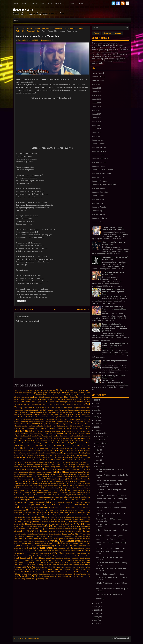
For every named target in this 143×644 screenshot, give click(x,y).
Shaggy (50, 553)
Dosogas (29, 441)
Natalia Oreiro (24, 526)
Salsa (50, 3)
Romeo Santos (58, 29)
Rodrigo (21, 548)
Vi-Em (76, 572)
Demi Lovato (46, 436)
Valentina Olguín (80, 570)
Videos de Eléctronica (100, 159)
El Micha (23, 446)
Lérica (67, 503)
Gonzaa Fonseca (61, 462)
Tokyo (37, 567)
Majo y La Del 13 (36, 505)
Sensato (33, 553)
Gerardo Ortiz (70, 460)
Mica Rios (43, 519)
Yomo (85, 576)
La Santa (73, 490)
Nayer (61, 526)
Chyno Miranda (20, 426)
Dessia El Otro (77, 436)
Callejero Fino (70, 415)
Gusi (29, 464)
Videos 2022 (96, 133)
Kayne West (32, 484)
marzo (99, 464)
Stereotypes (18, 560)
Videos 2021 (96, 129)
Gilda (33, 462)
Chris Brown (35, 424)
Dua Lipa (57, 441)
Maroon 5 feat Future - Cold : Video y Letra (112, 499)
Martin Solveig (63, 515)
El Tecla (29, 448)
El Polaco (58, 446)
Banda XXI (51, 408)
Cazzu (54, 419)
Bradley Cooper (25, 412)
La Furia (39, 488)
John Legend (83, 474)
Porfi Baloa (65, 541)
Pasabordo (81, 536)
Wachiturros (68, 574)
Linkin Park (76, 495)
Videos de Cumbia (99, 155)
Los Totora (55, 500)
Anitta (22, 402)
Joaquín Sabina (60, 474)
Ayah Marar (27, 405)
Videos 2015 (96, 107)
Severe (46, 553)
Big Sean (39, 410)
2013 (96, 613)
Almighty (72, 397)
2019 (96, 424)
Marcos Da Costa (34, 510)
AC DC (53, 390)
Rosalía (67, 548)
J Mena (53, 469)
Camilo (44, 417)
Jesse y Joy (82, 472)
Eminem (49, 451)
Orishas (21, 534)
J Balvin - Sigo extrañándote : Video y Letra (112, 481)
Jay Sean (36, 472)
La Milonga (85, 488)
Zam (16, 579)
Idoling (70, 467)
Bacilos (71, 405)
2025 (96, 403)
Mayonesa (71, 517)
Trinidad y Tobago (85, 567)
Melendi (24, 519)
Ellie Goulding (75, 448)
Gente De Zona (46, 460)
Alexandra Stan (19, 397)
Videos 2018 (96, 118)
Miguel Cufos (41, 522)
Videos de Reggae (99, 188)
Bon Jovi (17, 412)
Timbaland (76, 565)
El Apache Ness (32, 443)
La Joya (50, 488)
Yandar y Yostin (62, 576)
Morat (55, 524)
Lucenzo (87, 500)
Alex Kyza (49, 395)
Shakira (58, 553)
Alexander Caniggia (83, 395)
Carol (38, 419)
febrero (99, 467)
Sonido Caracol (86, 556)
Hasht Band (86, 464)
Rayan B (50, 543)
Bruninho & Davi (46, 412)
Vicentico (87, 572)
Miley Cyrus (68, 522)
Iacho (67, 467)
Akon (82, 393)
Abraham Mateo (84, 390)
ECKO (79, 441)
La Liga (68, 488)
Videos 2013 (96, 99)
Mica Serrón (51, 519)
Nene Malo (80, 526)
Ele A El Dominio (66, 448)
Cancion (37, 29)
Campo (50, 417)
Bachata (58, 3)
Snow (63, 556)
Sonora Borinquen (60, 558)
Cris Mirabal (21, 428)
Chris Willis (52, 424)
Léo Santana (61, 503)
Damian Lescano (80, 431)
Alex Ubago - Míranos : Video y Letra (109, 536)
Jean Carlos (42, 472)
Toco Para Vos (28, 567)
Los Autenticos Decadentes (35, 497)
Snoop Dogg (53, 556)
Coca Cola (55, 426)
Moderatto (33, 524)
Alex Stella (66, 395)
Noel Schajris (42, 531)
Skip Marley (33, 556)
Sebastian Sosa (60, 551)
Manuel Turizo (58, 508)
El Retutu (85, 446)
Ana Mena (56, 399)
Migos (26, 522)
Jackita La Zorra (62, 469)
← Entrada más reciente (24, 309)
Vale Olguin (71, 570)
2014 (96, 610)
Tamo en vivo (59, 560)
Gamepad (36, 460)
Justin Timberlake (41, 481)
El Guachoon (78, 443)
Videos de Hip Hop (99, 162)
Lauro (21, 495)
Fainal (75, 453)
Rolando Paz (27, 548)
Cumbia (24, 3)
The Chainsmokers (67, 562)
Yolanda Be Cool (78, 576)
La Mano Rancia (76, 488)
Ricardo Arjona (28, 546)
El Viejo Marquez (49, 448)
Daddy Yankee (23, 431)
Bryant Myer (65, 412)
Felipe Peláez (58, 455)
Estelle (81, 451)
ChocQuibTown (85, 422)
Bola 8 (88, 410)
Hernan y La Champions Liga (33, 467)
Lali (20, 493)
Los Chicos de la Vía (75, 497)
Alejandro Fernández (27, 395)
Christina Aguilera (62, 424)
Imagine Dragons (85, 467)
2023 (96, 410)
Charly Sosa (49, 422)
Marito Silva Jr (27, 513)
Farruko (24, 455)
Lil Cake (51, 495)
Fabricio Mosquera (61, 453)
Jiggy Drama (41, 474)
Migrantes (32, 522)
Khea (83, 484)
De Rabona (38, 436)
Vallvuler (35, 572)
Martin (83, 513)
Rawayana (43, 543)
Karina (77, 481)
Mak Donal (56, 505)
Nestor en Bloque (24, 529)
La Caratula (87, 486)
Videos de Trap (98, 203)
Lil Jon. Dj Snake (58, 495)
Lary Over (54, 493)
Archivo (118, 33)
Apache (35, 402)
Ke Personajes (42, 483)
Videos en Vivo (97, 222)
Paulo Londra (48, 539)
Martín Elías (86, 515)
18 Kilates (27, 390)
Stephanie (87, 558)
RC (26, 543)
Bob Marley (74, 410)
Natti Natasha (52, 526)
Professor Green (85, 541)
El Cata (59, 443)
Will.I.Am (83, 574)
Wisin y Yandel (32, 576)
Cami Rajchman (20, 417)
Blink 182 (61, 410)
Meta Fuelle (31, 519)
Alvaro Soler (79, 397)
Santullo (36, 551)
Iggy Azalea (76, 467)
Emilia (31, 451)
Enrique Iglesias (61, 451)
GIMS (88, 458)
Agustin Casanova (73, 393)
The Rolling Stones (42, 565)
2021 (96, 417)
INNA (63, 467)
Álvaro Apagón (36, 579)
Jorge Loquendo (54, 477)
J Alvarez (37, 469)
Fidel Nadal (83, 455)
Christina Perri (73, 424)
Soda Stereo (70, 556)
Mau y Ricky (50, 517)
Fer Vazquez (72, 455)
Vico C (25, 574)
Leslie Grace (36, 495)
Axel (22, 405)
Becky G (64, 408)
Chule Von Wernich (84, 424)
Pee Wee (64, 539)
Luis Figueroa (40, 503)
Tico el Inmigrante (62, 565)
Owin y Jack (66, 534)
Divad (68, 438)
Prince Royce (74, 541)
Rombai (35, 548)
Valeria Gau (27, 572)
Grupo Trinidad (22, 464)
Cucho (55, 428)
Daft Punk (36, 431)
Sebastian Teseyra (70, 551)
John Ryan (22, 477)
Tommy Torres (44, 567)
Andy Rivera (67, 399)
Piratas (42, 541)
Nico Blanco (53, 529)
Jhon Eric (34, 474)
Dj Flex (81, 438)
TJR (43, 560)
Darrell (51, 434)
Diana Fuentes (22, 438)
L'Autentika (56, 486)
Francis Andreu (31, 458)
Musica (49, 29)
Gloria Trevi (46, 462)
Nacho (83, 524)
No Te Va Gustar (29, 531)
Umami (38, 570)
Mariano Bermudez (60, 510)
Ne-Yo (65, 526)
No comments (46, 40)
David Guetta (72, 434)
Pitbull (53, 541)
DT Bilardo (86, 428)
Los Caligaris (65, 497)
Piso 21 (47, 541)
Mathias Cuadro (20, 517)
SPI (83, 548)
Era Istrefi (71, 451)
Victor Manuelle (33, 574)
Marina (80, 510)
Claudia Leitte (39, 426)
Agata (55, 393)
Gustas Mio (34, 464)
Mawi (57, 517)
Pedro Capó (57, 539)
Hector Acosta (19, 467)
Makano (62, 505)
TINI (40, 560)
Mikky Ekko (60, 522)
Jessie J (88, 472)
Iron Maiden (29, 469)
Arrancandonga (61, 402)
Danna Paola (24, 434)
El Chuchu (65, 443)
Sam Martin (18, 551)
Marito (20, 513)
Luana (61, 500)
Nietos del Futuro (72, 529)
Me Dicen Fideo (85, 517)
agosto (99, 447)
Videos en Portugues (100, 218)
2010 (96, 624)
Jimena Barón (50, 474)
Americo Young (39, 399)
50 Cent (39, 390)
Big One (33, 410)
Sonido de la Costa (47, 558)
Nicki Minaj (34, 529)
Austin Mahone (72, 402)
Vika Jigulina (42, 574)
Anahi (61, 399)
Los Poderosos (47, 500)
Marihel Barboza (72, 510)
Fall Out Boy (82, 453)
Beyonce (24, 410)
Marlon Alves (58, 513)
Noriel (50, 531)
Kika (25, 486)
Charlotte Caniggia (38, 422)
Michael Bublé (68, 519)
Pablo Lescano (31, 536)
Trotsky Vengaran (20, 570)
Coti (16, 428)
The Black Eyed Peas (55, 563)
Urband (51, 569)
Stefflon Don (79, 558)
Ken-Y (50, 484)
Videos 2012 (96, 95)
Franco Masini (49, 458)
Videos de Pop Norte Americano (104, 185)
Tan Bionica (68, 560)
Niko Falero (86, 529)
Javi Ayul (31, 472)
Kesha (71, 483)
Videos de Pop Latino (100, 181)
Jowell (61, 477)
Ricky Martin (55, 546)
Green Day (82, 462)
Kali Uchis (50, 481)
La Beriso (80, 486)
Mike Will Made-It (51, 522)
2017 (24, 29)
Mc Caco (78, 517)
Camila (28, 417)
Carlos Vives (31, 419)
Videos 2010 (96, 88)
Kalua (55, 481)
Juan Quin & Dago (38, 479)
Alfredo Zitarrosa (47, 397)
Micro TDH (21, 522)
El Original (39, 446)
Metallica (37, 519)
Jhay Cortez (27, 474)
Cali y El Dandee (52, 415)
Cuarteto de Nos (46, 428)
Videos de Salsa (98, 199)
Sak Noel (87, 548)
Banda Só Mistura (41, 408)
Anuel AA (28, 402)
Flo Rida (23, 457)
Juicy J (65, 479)
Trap (43, 3)
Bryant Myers (73, 412)
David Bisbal (61, 434)
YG (56, 576)
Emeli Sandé (25, 451)
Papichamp (50, 536)
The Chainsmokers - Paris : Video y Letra (111, 495)
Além (84, 397)
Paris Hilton (74, 536)
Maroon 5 (66, 513)
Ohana (62, 531)
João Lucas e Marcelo (81, 477)
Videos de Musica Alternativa (103, 170)
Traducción (68, 567)
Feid (45, 455)
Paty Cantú (18, 539)
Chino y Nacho (72, 421)
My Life (71, 524)
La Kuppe (62, 488)
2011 (96, 620)
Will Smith (76, 574)
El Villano (57, 448)
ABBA (49, 390)
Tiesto (70, 565)
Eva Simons (40, 453)
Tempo (29, 563)
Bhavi (29, 410)
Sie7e (67, 553)
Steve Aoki (25, 560)
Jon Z (27, 477)
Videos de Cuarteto (99, 151)
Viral (52, 574)
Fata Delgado (31, 455)
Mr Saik (60, 524)
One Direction (85, 531)
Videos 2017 (21, 31)
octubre (99, 440)
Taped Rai (75, 560)
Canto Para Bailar (64, 417)
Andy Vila (74, 399)
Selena (17, 553)
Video (81, 29)
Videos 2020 (96, 125)
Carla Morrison (80, 417)
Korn (34, 486)
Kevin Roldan (78, 484)
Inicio (16, 20)
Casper (42, 419)
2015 (96, 607)
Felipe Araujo (50, 455)
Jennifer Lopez (58, 472)
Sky (38, 556)
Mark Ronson (37, 513)
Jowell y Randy (68, 476)
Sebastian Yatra (83, 550)
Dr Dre (35, 441)
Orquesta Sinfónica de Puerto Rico (34, 534)
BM (44, 405)
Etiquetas (107, 33)
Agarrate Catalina (48, 393)
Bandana (58, 408)
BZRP (47, 405)
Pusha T (17, 543)
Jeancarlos (49, 472)
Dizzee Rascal (74, 438)
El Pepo (46, 446)
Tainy (46, 560)
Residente (66, 543)
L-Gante (63, 486)
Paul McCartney (27, 539)
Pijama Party (27, 541)
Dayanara (82, 434)
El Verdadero (40, 448)
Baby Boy (52, 405)
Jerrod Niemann (73, 472)
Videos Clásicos (98, 140)
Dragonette (40, 441)
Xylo (53, 576)
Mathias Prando (30, 517)
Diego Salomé (52, 438)
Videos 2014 (96, 103)
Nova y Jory (56, 531)
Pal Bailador (42, 536)
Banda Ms (31, 408)
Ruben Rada (74, 548)
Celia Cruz (59, 419)
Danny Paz (41, 434)
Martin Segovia (53, 515)
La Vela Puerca (81, 490)
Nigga (80, 529)
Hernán (46, 467)
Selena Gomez (25, 553)
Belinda (71, 408)
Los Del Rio (84, 497)
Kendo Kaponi (56, 484)
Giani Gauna (79, 460)
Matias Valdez (40, 517)
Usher (56, 569)
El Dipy (70, 443)
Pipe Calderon (36, 541)
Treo (77, 567)
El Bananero (49, 443)
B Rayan (33, 405)
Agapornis (37, 392)
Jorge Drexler (45, 477)
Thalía (33, 562)
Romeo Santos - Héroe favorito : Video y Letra (38, 36)
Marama (68, 508)
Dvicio (62, 441)
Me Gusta (18, 519)
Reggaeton (34, 3)
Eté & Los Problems (20, 453)
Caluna (77, 415)
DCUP (80, 428)
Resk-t (88, 543)
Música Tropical (98, 73)
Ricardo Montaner (42, 546)
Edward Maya (18, 443)
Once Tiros (75, 531)
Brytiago (80, 412)
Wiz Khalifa (43, 576)
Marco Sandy (22, 510)
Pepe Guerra (70, 539)
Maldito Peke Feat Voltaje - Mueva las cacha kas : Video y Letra (114, 309)
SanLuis (31, 551)
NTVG (77, 524)
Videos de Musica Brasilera (102, 173)
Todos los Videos (71, 29)
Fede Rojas (39, 455)
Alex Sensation (57, 395)
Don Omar (22, 440)
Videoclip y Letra (23, 9)
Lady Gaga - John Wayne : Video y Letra (110, 548)
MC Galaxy (72, 503)
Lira (82, 495)
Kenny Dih (65, 484)
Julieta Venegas (81, 479)
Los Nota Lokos (37, 500)
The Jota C (77, 563)
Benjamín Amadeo (79, 408)
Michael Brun (60, 519)
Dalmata (53, 431)
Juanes (47, 479)
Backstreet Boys (79, 405)
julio (98, 450)
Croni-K (37, 428)
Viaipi (81, 572)
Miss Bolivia (83, 522)
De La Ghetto (23, 436)
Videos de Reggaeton (100, 192)
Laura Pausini (80, 493)
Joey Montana (70, 474)
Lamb (49, 493)
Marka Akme (48, 513)
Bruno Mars (56, 412)
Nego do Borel (72, 526)
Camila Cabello (36, 417)
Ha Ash (76, 464)
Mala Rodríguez (69, 505)
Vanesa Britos (54, 572)
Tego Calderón (23, 563)
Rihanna (65, 546)
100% (16, 390)
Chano (21, 422)
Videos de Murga (98, 166)
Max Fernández (64, 517)
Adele (24, 393)
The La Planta (85, 562)
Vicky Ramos (19, 574)
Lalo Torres (44, 493)
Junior (20, 481)
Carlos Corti (23, 419)
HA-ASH (71, 464)
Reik (60, 543)
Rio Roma (73, 546)
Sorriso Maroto (71, 558)
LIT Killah (69, 486)
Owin (60, 534)
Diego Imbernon (31, 438)
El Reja (77, 446)
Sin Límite (26, 556)
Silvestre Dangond (75, 553)
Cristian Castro (30, 428)
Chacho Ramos (69, 419)
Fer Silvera (65, 455)
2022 (96, 414)
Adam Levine (18, 393)
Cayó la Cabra (48, 419)
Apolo (39, 402)
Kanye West (61, 481)
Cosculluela (86, 426)
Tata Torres (82, 560)
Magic (18, 505)
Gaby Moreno (18, 460)
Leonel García (27, 495)
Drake (46, 441)
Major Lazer (47, 505)
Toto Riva (60, 567)
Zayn (19, 579)
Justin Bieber (28, 481)
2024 (96, 407)
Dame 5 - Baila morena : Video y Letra (110, 574)
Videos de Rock (98, 196)
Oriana (16, 534)
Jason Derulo (18, 472)
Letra (43, 29)
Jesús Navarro (18, 474)
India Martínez (19, 469)
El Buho (55, 443)
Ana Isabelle (49, 399)
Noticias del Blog (98, 77)
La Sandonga (64, 490)
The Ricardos (31, 565)
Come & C (68, 426)
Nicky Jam (44, 529)
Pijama (20, 541)
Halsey (81, 464)
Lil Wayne (67, 495)
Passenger (87, 536)
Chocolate (17, 424)
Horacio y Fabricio (55, 467)
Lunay (55, 503)
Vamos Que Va (43, 572)
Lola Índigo (87, 495)
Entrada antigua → (83, 309)
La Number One (23, 490)
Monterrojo (49, 524)
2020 (96, 420)
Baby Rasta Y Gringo (62, 405)
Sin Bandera (18, 556)
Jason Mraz (25, 472)
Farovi (18, 455)
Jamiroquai (87, 470)
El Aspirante (41, 443)
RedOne (55, 543)
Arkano (52, 402)
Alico (61, 397)
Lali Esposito (27, 493)
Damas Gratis (61, 431)
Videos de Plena (98, 177)
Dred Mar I (51, 441)
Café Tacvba (41, 415)
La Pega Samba (47, 490)
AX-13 (58, 390)
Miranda (76, 522)
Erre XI (77, 451)
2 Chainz (34, 390)
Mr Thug (65, 524)
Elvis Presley (86, 448)
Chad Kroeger (79, 419)
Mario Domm (86, 510)
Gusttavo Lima (64, 464)
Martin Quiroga (42, 515)
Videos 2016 (96, 110)
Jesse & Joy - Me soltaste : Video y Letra (111, 539)
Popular (97, 33)
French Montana (69, 458)
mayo (98, 457)
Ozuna (75, 534)
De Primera (32, 436)
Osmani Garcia (53, 534)
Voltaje (56, 574)
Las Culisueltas (63, 493)
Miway (28, 524)
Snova (59, 556)
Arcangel (45, 402)
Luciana (17, 502)
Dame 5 (70, 431)
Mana (36, 508)
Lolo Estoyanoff (20, 497)
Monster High (41, 524)
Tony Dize (53, 567)
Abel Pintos (65, 390)
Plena (16, 3)
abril (98, 460)
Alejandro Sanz (40, 395)
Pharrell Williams (80, 539)
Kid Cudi (20, 486)
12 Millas (21, 390)
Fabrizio (71, 453)
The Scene (52, 565)
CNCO (34, 414)
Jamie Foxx (80, 470)
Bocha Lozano (82, 410)
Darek (46, 434)
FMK (52, 453)
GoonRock (70, 462)
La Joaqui (45, 488)
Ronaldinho (61, 548)
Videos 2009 (97, 84)
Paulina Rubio (38, 539)
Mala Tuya (78, 505)
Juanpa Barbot (55, 479)
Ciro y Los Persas (30, 426)
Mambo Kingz (29, 508)
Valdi (66, 570)
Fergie (78, 455)
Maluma (19, 507)
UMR (34, 569)
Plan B (59, 541)
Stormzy (30, 560)
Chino (63, 422)
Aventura (80, 402)
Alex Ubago (73, 395)
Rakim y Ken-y (34, 543)
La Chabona (18, 488)
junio (98, 453)
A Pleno (45, 390)
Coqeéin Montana (76, 426)
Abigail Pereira (74, 390)
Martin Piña (32, 515)
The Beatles (44, 562)
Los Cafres (58, 497)
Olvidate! (68, 531)
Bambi (25, 408)
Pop (66, 3)
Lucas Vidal (81, 500)
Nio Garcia (18, 531)
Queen (22, 543)
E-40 (75, 441)
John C (77, 474)
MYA (77, 502)
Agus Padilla (61, 393)
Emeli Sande (18, 451)
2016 (96, 603)
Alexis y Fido (37, 397)
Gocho (52, 462)
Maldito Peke (86, 505)
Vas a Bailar (64, 572)
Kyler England (40, 486)
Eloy (81, 448)
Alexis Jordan (28, 397)
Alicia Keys (56, 397)
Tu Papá (28, 569)
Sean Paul (51, 551)
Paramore (66, 536)
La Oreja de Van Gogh (35, 490)
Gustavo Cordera (54, 464)
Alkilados (66, 397)
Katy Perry (23, 483)
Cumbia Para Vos (72, 428)
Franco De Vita (40, 458)
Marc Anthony (79, 508)
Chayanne (57, 422)
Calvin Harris (85, 415)
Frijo (76, 458)
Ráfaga (80, 548)
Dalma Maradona (45, 431)
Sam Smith (25, 551)
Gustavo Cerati (42, 464)
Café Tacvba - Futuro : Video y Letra (109, 594)
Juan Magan (27, 479)
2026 (96, 400)
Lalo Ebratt (36, 493)
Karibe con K (70, 481)
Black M (56, 410)
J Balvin (45, 469)
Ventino (71, 572)
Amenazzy (23, 399)
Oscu (47, 534)
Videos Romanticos (99, 144)
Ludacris (23, 502)
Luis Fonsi (48, 502)
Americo (29, 399)
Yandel (70, 576)
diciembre (100, 433)
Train (73, 567)
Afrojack (29, 393)
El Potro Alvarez (67, 446)
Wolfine (49, 576)
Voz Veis (61, 574)
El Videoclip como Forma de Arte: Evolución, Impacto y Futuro (114, 292)
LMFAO (75, 486)
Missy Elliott (21, 524)
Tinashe (82, 565)
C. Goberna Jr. (25, 415)
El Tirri (34, 448)
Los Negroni (25, 500)
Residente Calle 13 (78, 543)
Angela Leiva (82, 399)
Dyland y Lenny (69, 441)
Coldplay (62, 426)
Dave (55, 434)
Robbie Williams (82, 546)
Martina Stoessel (75, 515)
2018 (96, 427)
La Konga (56, 488)
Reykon (17, 546)
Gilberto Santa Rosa (25, 462)
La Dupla (33, 488)
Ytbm (88, 576)
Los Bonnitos (50, 497)
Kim (27, 486)
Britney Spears (35, 412)
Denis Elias (56, 436)
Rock (73, 3)
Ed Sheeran (86, 440)
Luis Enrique (31, 502)
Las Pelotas (72, 493)
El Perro (52, 446)
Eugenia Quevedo (31, 453)
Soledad (78, 556)
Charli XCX (28, 422)
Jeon (67, 472)
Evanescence (47, 453)
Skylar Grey (44, 556)
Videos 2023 (96, 136)
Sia (64, 553)
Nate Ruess (41, 526)
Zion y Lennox (26, 579)
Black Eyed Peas (48, 410)
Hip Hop (81, 3)
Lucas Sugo (71, 500)
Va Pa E (62, 569)
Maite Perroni (24, 505)
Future (84, 458)
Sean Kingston (44, 551)
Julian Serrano (71, 479)
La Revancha (55, 490)
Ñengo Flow (44, 579)
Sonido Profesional (33, 558)
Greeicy (76, 462)
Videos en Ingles (98, 211)
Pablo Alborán (20, 536)
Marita (16, 513)
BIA (41, 405)
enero (99, 599)
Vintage (48, 574)
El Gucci (86, 443)
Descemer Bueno (66, 436)
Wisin (22, 576)
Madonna (82, 502)
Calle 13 (62, 415)
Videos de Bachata (33, 31)
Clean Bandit (47, 426)
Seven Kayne (40, 553)
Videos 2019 (96, 121)
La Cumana (25, 488)
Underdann (44, 570)
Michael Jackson (79, 519)
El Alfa (24, 443)
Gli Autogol (38, 462)
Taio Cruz (51, 560)
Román (55, 548)
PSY (81, 534)
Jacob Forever (72, 469)
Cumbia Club (61, 428)
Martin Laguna (23, 515)
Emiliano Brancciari (39, 451)
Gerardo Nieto (59, 460)
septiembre (101, 443)
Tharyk (38, 563)
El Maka (17, 446)
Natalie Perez (34, 526)
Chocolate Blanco (25, 424)
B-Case (38, 405)
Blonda (67, 410)
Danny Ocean (33, 434)
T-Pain (35, 560)
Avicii (85, 402)
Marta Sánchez (76, 513)
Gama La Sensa (28, 460)
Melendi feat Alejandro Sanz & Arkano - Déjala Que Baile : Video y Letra (115, 346)
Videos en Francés (99, 207)
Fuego (80, 458)
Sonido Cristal (20, 558)
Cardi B (73, 417)
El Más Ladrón (31, 446)
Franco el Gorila (58, 458)
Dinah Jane (62, 438)
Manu (51, 508)
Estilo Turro (87, 451)
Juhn (61, 479)
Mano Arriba (44, 508)
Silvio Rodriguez (85, 553)
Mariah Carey (47, 510)
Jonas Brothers (35, 477)
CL (30, 415)
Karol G (83, 481)
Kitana (31, 486)
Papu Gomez (59, 536)
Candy (55, 417)
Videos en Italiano (99, 214)
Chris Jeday (45, 424)
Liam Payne (44, 495)
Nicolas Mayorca (62, 529)
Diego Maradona (41, 438)
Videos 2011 (96, 92)
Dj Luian (86, 438)
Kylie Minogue (49, 486)
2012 (96, 617)
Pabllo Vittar (86, 534)
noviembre (101, 436)
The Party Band (20, 565)
